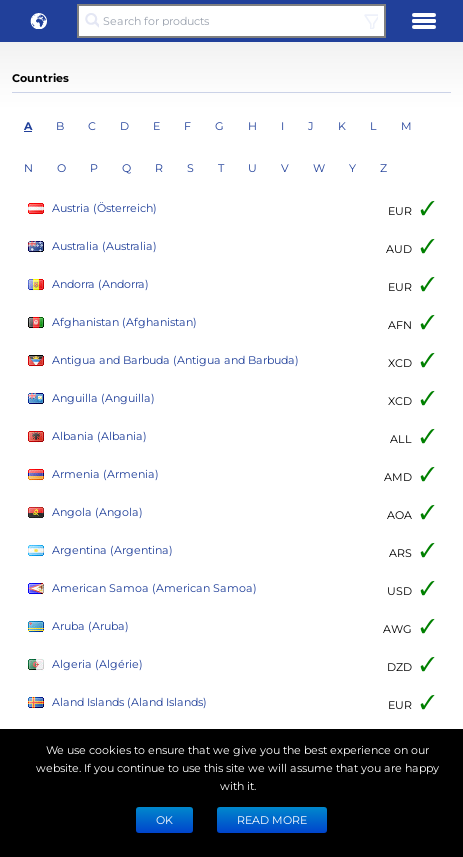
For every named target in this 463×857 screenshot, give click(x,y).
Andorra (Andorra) (88, 284)
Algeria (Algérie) (85, 664)
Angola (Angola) (85, 512)
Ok (164, 819)
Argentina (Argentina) (100, 550)
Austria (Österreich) (92, 208)
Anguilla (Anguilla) (91, 398)
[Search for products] (231, 21)
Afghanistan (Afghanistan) (112, 322)
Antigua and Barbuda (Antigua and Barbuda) (163, 360)
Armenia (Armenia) (93, 474)
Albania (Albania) (87, 436)
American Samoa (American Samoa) (142, 588)
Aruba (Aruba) (78, 626)
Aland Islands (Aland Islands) (117, 702)
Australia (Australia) (92, 246)
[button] (39, 21)
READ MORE (272, 819)
